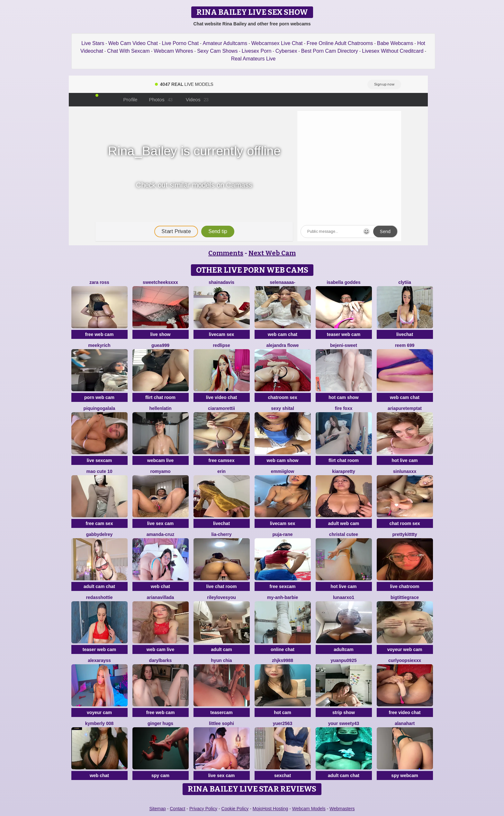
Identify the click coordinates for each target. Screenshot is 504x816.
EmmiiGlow (283, 471)
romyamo (160, 471)
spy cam (160, 775)
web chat (160, 586)
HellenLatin (160, 408)
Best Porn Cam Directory (330, 51)
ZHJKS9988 (283, 660)
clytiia (405, 282)
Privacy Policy (203, 809)
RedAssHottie (99, 597)
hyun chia (221, 660)
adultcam (343, 649)
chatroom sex (282, 397)
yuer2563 (283, 723)
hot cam (283, 712)
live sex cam (161, 523)
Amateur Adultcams (225, 43)
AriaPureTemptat (405, 408)
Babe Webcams (395, 43)
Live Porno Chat (180, 43)
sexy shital (283, 408)
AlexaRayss (99, 660)
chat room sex (405, 523)
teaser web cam (344, 334)
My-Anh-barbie (283, 597)
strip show (344, 712)
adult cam (221, 649)
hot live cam (405, 460)
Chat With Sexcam (128, 51)
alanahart (405, 723)
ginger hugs (160, 723)
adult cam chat (99, 586)
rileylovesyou (221, 597)
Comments (226, 253)
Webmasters (342, 809)
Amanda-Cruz (160, 534)
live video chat (221, 397)
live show (160, 334)
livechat (405, 334)
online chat (283, 649)
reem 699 (405, 345)
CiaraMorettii (221, 408)
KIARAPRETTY (344, 471)
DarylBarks (161, 660)
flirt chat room (160, 397)
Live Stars (93, 43)
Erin (221, 471)
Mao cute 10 (99, 471)
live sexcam (99, 460)
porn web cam (99, 397)
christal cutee (344, 534)
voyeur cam (99, 712)
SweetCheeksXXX (160, 282)
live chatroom (405, 586)
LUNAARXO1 (344, 597)
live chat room (222, 586)
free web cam (99, 334)
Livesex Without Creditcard (393, 51)
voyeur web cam (405, 649)
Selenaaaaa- (282, 282)
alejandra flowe (282, 345)
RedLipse (221, 345)
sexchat (283, 775)
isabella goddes (343, 282)
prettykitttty (405, 534)
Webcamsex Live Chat (277, 43)
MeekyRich (99, 345)
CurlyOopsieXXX (405, 660)
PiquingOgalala (99, 408)
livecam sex (222, 334)
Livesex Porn (257, 51)
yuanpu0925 (344, 660)
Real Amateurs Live (253, 59)
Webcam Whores (173, 51)
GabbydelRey (99, 534)
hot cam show (343, 397)
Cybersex (286, 51)
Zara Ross (99, 282)
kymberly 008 (99, 723)
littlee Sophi (221, 723)
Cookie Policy (235, 809)
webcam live (161, 460)
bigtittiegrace (405, 597)
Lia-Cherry (221, 534)
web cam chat (283, 334)
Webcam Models (309, 809)
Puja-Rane (282, 534)
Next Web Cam (272, 253)
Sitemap (157, 809)
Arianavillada (161, 597)
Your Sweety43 (344, 723)
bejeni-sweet (344, 345)
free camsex (222, 460)
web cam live (160, 649)
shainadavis (221, 282)
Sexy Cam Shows (217, 51)
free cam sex (99, 523)
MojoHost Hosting (270, 809)
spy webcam (405, 775)
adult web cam (344, 523)
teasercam (221, 712)
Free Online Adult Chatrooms (340, 43)
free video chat (405, 712)
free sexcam (283, 586)
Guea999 (160, 345)
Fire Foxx (344, 408)
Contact (177, 809)
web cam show (283, 460)
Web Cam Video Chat (133, 43)
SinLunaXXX (405, 471)
